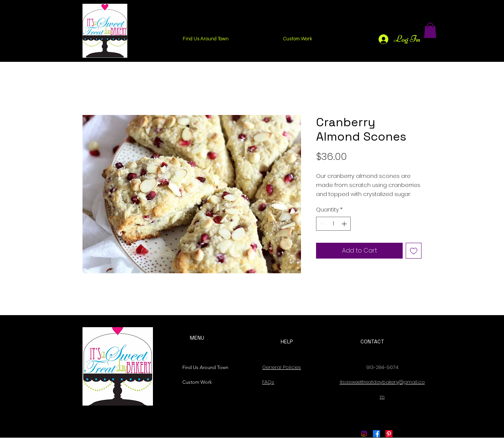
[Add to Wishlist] (414, 251)
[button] (430, 30)
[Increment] (345, 224)
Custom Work (197, 382)
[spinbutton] (333, 224)
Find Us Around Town (203, 367)
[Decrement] (322, 224)
